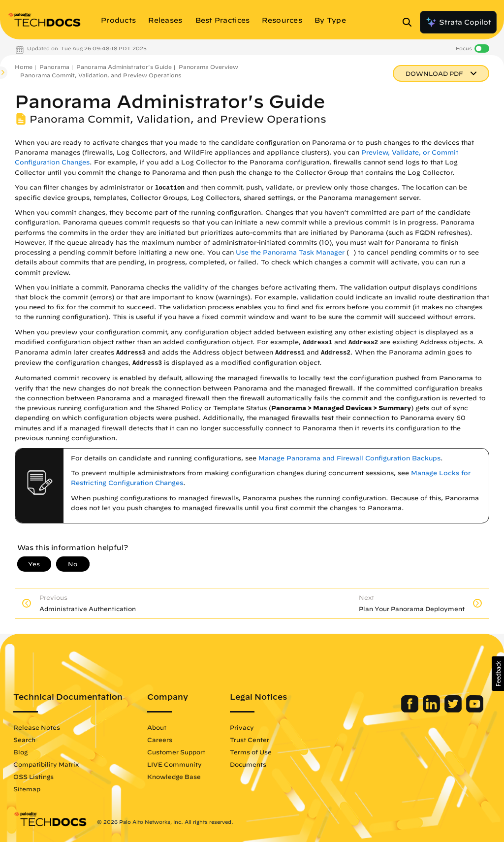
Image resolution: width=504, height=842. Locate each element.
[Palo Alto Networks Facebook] (411, 710)
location (170, 188)
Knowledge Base (174, 777)
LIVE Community (174, 764)
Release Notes (37, 727)
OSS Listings (33, 777)
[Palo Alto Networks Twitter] (454, 710)
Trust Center (250, 740)
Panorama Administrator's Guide (124, 67)
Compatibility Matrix (46, 764)
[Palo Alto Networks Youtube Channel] (475, 710)
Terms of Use (251, 752)
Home (24, 67)
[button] (498, 674)
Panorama (54, 67)
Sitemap (27, 789)
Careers (160, 740)
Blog (20, 752)
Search (24, 740)
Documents (248, 764)
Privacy (242, 727)
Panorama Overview (208, 67)
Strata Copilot (458, 22)
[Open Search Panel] (410, 22)
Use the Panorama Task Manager (290, 252)
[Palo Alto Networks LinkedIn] (432, 710)
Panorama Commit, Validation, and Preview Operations (101, 75)
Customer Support (176, 752)
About (157, 727)
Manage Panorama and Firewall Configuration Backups (349, 458)
